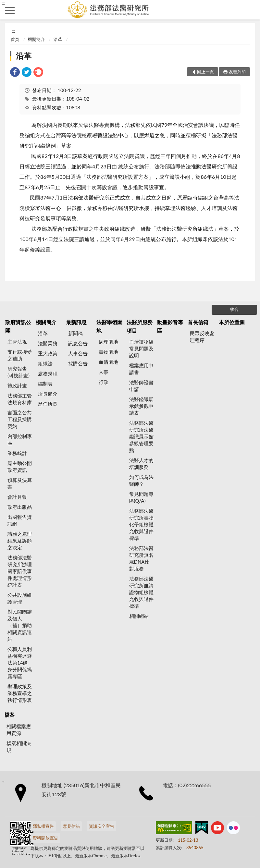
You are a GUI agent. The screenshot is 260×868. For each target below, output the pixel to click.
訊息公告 (78, 343)
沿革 (58, 39)
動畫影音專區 (170, 326)
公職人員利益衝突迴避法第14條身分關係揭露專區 (20, 663)
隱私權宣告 (43, 826)
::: (4, 3)
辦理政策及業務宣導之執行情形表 (20, 693)
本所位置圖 (232, 322)
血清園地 (108, 362)
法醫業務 (48, 343)
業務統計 (17, 453)
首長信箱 (198, 322)
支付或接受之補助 (20, 355)
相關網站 (139, 616)
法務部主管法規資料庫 (20, 399)
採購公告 (78, 363)
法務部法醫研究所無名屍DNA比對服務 (141, 558)
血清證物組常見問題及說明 (141, 348)
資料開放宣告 (45, 838)
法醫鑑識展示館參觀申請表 (141, 406)
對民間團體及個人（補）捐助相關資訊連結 (20, 625)
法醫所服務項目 (140, 326)
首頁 (15, 39)
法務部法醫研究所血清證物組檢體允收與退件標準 (141, 592)
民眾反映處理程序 (202, 337)
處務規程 (48, 373)
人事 (104, 372)
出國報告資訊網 (20, 520)
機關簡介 (36, 39)
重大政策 (48, 353)
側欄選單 (10, 10)
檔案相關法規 (19, 746)
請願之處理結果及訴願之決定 (20, 541)
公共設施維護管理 (20, 598)
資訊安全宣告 (102, 826)
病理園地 (108, 342)
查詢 (250, 10)
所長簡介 (48, 394)
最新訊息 (76, 322)
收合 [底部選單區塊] (234, 309)
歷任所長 (48, 404)
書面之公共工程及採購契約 (20, 419)
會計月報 (17, 497)
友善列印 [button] (237, 72)
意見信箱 (71, 826)
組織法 (45, 363)
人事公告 (78, 353)
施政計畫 (17, 385)
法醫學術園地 (109, 326)
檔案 (9, 715)
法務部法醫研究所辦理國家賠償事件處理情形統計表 (20, 571)
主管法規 (17, 342)
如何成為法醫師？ (141, 480)
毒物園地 (108, 352)
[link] (15, 73)
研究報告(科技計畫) (19, 372)
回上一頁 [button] (205, 72)
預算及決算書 (20, 483)
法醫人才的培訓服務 (141, 464)
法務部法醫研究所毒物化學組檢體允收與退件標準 (141, 524)
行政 (104, 382)
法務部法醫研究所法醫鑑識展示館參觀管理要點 (141, 436)
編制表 (45, 384)
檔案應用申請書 (141, 369)
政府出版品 (20, 507)
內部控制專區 (20, 440)
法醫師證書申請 (141, 386)
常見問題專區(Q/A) (141, 497)
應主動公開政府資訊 (20, 466)
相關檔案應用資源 (19, 730)
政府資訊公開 (18, 326)
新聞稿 (75, 333)
